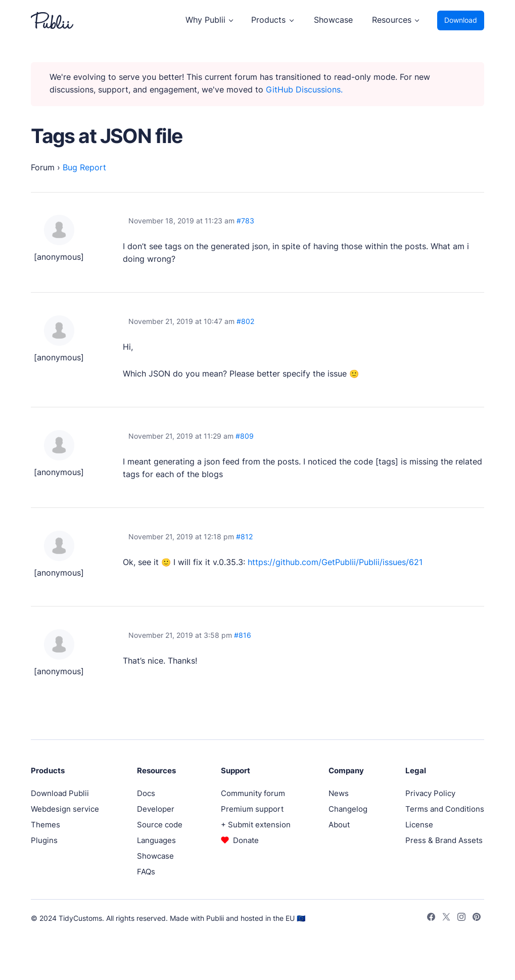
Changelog (348, 809)
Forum (43, 168)
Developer (156, 809)
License (419, 825)
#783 (245, 221)
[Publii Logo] (52, 20)
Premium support (252, 809)
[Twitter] (446, 918)
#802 (245, 321)
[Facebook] (431, 918)
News (339, 793)
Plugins (44, 840)
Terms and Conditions (445, 809)
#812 (244, 537)
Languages (156, 840)
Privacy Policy (430, 793)
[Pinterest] (477, 918)
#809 (245, 436)
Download (461, 20)
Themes (45, 825)
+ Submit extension (256, 825)
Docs (146, 793)
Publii (215, 918)
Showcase (333, 20)
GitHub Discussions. (304, 90)
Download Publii (60, 793)
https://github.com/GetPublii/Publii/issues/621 (335, 562)
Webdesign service (65, 809)
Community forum (253, 793)
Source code (160, 825)
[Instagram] (461, 918)
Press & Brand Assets (444, 840)
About (339, 825)
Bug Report (84, 168)
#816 (243, 635)
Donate (246, 840)
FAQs (146, 872)
